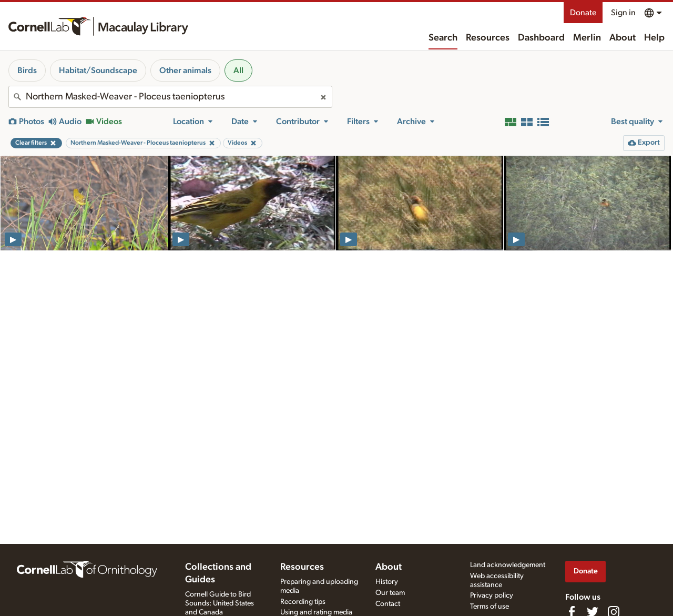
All (238, 70)
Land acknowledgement (508, 565)
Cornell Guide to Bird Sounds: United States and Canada (220, 603)
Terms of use (490, 607)
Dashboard (541, 38)
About (623, 38)
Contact (388, 604)
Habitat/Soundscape (98, 70)
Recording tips (303, 602)
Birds (27, 70)
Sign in (623, 13)
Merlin (587, 38)
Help (654, 38)
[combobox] (170, 97)
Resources (488, 38)
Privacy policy (492, 595)
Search (443, 38)
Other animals (185, 70)
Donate (583, 13)
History (387, 582)
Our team (390, 593)
